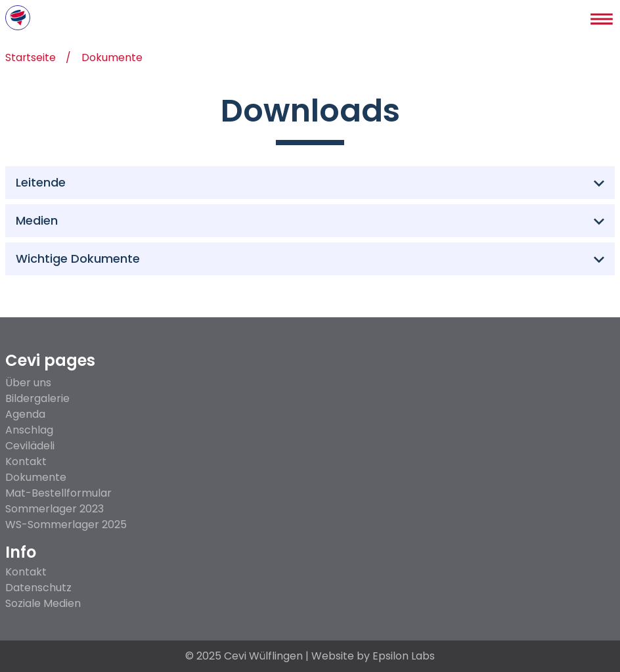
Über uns (28, 383)
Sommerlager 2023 (55, 509)
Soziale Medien (43, 604)
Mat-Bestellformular (58, 493)
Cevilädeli (30, 446)
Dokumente (113, 59)
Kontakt (26, 461)
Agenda (25, 414)
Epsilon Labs (404, 656)
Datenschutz (38, 588)
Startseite (31, 59)
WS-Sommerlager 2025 (66, 525)
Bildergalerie (37, 398)
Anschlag (29, 430)
